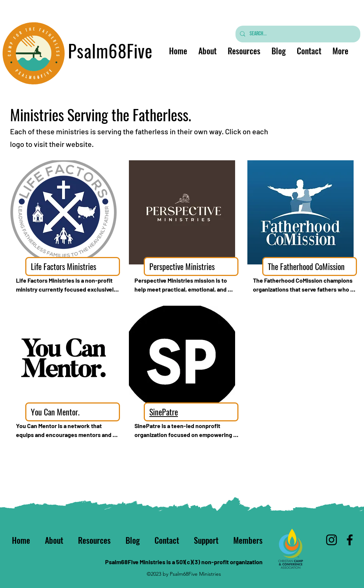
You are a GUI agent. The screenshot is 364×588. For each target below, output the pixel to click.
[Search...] (297, 34)
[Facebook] (350, 540)
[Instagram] (331, 540)
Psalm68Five (110, 51)
